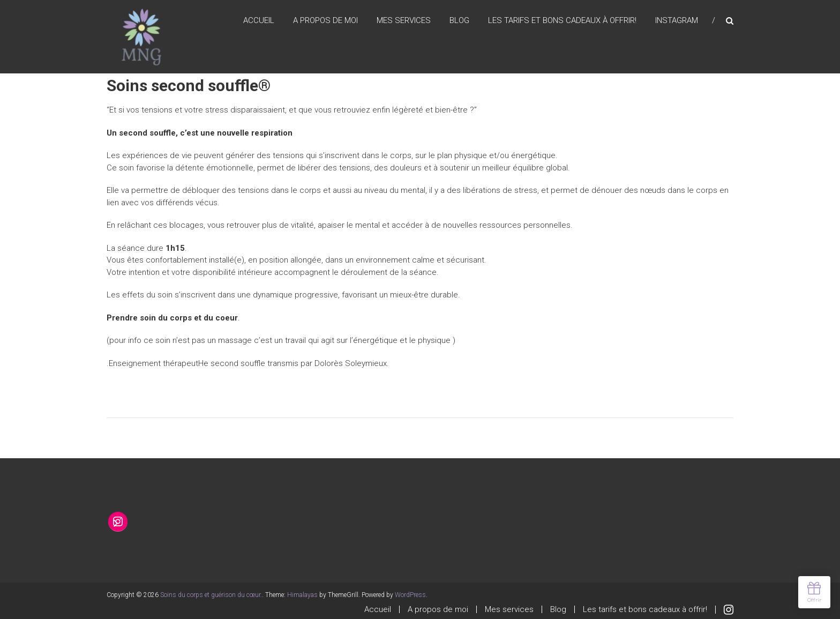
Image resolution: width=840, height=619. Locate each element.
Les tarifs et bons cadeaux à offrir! (562, 21)
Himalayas (302, 595)
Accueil (259, 21)
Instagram (677, 21)
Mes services (404, 21)
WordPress (410, 595)
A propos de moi (325, 21)
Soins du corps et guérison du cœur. (211, 595)
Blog (459, 21)
